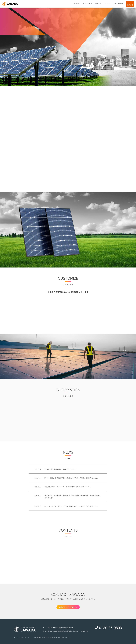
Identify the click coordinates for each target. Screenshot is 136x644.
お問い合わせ (118, 4)
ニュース (108, 4)
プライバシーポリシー (23, 637)
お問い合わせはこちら (68, 607)
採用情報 (130, 5)
